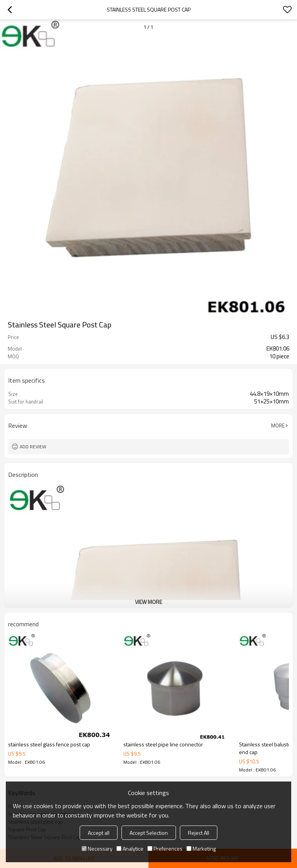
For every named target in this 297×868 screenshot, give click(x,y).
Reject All (199, 833)
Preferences (165, 849)
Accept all (99, 833)
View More (148, 602)
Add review (33, 447)
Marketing (201, 849)
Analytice (130, 849)
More (278, 426)
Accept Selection (149, 833)
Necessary (97, 849)
